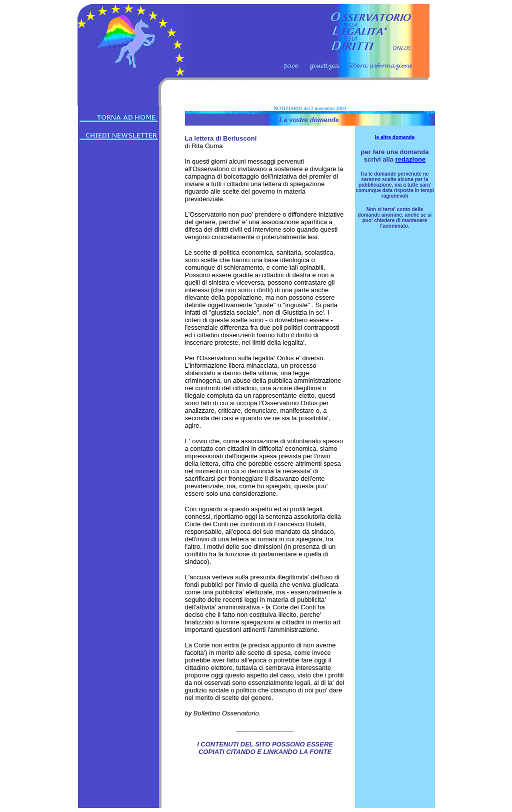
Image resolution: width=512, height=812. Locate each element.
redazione (411, 159)
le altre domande (395, 137)
